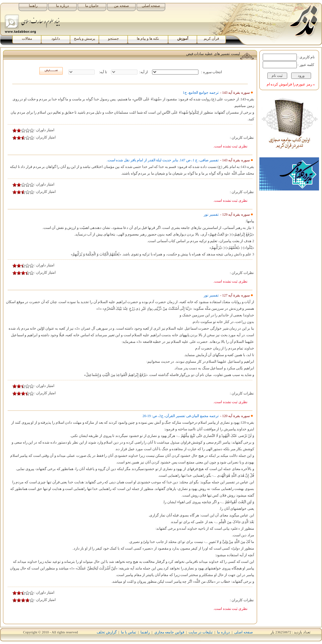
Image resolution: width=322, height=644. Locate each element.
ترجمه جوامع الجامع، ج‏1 (200, 93)
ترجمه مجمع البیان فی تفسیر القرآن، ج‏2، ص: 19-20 (180, 416)
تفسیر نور (211, 215)
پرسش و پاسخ (84, 39)
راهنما (33, 6)
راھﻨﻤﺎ (145, 632)
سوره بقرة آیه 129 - (235, 215)
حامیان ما (92, 6)
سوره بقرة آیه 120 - (235, 416)
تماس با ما (128, 632)
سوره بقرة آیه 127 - (235, 295)
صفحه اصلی (151, 6)
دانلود (56, 39)
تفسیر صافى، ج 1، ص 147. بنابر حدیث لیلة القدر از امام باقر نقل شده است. (163, 160)
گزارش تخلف (107, 632)
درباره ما (62, 6)
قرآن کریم (211, 39)
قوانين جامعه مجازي (169, 632)
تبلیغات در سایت (200, 632)
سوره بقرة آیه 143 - (235, 93)
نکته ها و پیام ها (148, 39)
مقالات (27, 39)
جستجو (113, 39)
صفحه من (121, 6)
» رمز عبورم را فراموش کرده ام (291, 84)
